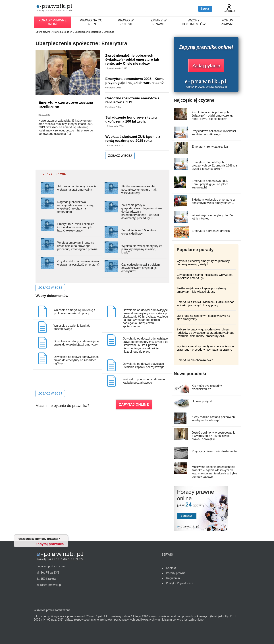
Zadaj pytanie (206, 66)
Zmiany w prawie (159, 22)
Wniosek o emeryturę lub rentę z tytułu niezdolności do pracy (74, 312)
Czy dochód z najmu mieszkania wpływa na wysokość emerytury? (78, 263)
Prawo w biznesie (126, 22)
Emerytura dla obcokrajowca (195, 360)
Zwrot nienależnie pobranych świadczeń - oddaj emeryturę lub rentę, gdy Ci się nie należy (132, 59)
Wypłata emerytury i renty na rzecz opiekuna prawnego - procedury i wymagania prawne (77, 246)
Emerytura (109, 32)
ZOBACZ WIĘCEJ (120, 156)
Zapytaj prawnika (50, 544)
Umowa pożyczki (203, 401)
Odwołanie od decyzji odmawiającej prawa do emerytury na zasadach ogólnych (76, 360)
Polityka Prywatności (179, 583)
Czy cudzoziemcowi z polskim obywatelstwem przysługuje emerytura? (141, 268)
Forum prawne (228, 22)
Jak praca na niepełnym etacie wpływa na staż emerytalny (77, 188)
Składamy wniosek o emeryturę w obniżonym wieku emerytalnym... (213, 201)
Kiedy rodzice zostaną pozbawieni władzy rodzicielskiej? (214, 419)
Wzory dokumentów (194, 22)
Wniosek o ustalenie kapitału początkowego (72, 327)
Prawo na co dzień (91, 22)
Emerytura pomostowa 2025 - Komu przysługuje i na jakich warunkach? (135, 81)
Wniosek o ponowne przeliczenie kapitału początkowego (144, 381)
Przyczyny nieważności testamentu (214, 451)
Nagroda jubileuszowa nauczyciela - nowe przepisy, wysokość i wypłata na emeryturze (76, 207)
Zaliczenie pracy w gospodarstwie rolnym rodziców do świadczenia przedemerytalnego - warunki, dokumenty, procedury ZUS (205, 333)
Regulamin (173, 578)
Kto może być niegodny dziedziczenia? (207, 387)
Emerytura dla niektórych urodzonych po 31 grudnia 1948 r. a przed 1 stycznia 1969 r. (215, 165)
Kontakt (171, 568)
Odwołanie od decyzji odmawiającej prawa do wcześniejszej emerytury (76, 343)
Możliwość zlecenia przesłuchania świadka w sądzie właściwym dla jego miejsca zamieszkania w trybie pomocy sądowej (214, 472)
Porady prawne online (52, 22)
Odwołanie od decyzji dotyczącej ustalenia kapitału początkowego (144, 365)
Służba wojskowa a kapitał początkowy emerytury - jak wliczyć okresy (139, 190)
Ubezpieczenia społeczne (88, 32)
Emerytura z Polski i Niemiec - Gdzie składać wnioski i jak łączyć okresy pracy (77, 227)
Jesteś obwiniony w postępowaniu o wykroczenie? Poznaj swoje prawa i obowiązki (214, 436)
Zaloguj (229, 8)
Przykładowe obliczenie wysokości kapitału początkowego (214, 133)
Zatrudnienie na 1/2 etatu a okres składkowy (139, 232)
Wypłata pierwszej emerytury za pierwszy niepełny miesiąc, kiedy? (142, 249)
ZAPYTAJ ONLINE (134, 404)
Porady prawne (176, 573)
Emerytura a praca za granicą (211, 231)
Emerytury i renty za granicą (210, 147)
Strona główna (43, 32)
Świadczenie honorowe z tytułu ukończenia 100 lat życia (131, 119)
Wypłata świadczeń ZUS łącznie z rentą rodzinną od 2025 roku (133, 139)
